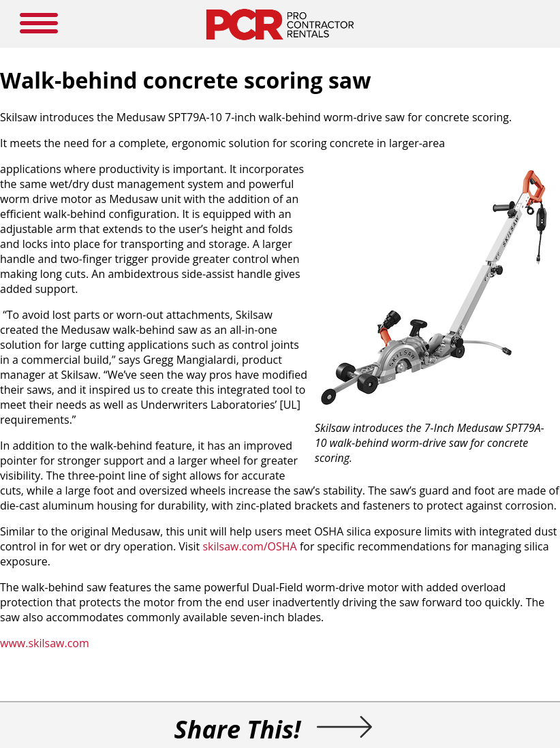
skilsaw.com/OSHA (249, 546)
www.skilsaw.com (45, 643)
